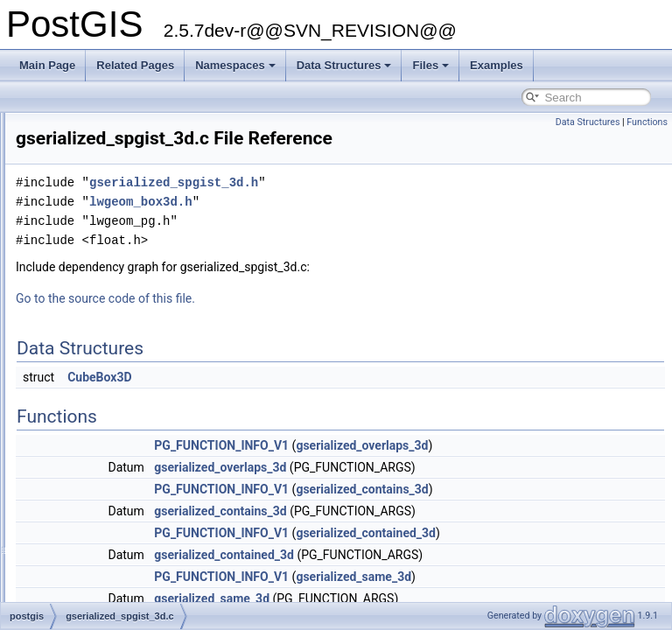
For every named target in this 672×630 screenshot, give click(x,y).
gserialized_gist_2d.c (107, 308)
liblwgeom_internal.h (105, 443)
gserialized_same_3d (572, 601)
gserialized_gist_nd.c (107, 327)
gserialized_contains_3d (581, 514)
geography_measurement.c (122, 173)
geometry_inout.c (98, 231)
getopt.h (77, 269)
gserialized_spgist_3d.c (112, 366)
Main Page (47, 65)
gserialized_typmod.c (107, 404)
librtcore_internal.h (101, 520)
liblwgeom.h (85, 423)
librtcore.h (81, 500)
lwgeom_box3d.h (360, 226)
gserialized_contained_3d (584, 557)
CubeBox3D (318, 402)
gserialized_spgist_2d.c (112, 346)
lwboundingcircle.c (101, 577)
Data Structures (344, 65)
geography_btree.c (101, 115)
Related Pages (135, 65)
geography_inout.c (101, 154)
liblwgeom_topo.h (98, 462)
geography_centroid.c (108, 135)
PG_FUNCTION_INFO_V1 (440, 470)
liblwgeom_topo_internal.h (119, 481)
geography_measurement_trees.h (136, 212)
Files (430, 65)
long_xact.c (84, 539)
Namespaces (235, 65)
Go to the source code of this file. (324, 323)
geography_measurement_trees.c (136, 192)
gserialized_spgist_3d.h (112, 385)
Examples (497, 65)
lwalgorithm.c (88, 558)
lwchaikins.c (86, 597)
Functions (647, 122)
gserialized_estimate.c (110, 289)
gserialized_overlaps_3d (581, 470)
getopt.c (77, 250)
